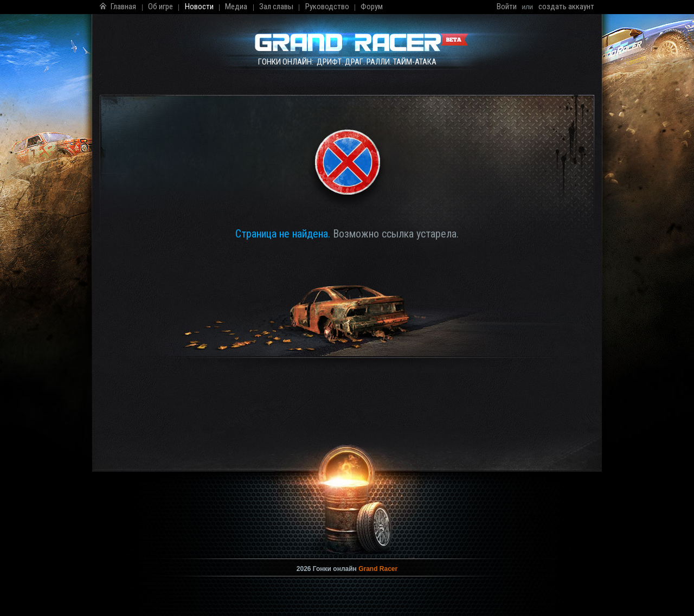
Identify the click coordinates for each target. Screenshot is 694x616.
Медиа (236, 7)
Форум (372, 7)
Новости (199, 7)
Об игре (160, 7)
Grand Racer (378, 569)
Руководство (327, 7)
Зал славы (276, 7)
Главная (123, 7)
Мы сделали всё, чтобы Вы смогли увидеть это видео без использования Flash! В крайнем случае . (347, 504)
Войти (507, 7)
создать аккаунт (566, 7)
